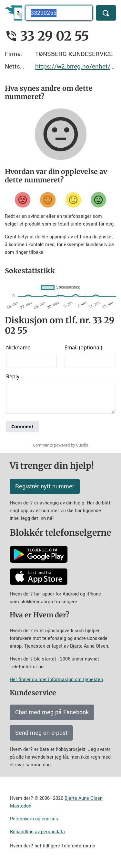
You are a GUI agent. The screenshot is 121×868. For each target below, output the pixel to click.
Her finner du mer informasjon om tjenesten (56, 680)
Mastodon (21, 806)
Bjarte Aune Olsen (84, 798)
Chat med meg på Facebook (52, 712)
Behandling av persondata (37, 832)
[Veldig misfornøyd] (23, 200)
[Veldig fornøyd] (98, 200)
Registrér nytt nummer (45, 486)
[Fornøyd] (73, 200)
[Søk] (106, 13)
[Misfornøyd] (48, 200)
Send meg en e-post (41, 733)
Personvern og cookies (34, 819)
